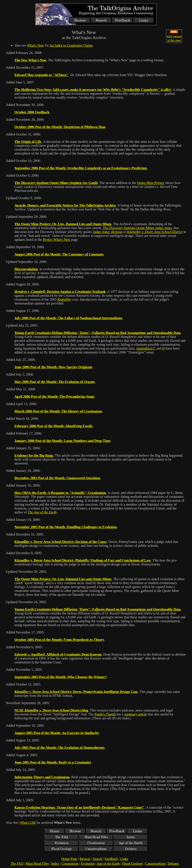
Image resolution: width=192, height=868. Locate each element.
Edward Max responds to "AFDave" (42, 75)
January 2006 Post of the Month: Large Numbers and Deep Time (62, 441)
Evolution (88, 864)
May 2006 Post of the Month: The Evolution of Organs (55, 382)
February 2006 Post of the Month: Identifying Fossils (54, 426)
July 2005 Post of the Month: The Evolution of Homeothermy (60, 748)
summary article (136, 714)
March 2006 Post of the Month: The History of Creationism (58, 411)
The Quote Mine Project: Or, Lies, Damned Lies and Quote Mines (63, 224)
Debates (173, 864)
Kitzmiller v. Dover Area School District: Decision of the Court (61, 542)
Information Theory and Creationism (42, 777)
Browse (85, 859)
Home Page (69, 859)
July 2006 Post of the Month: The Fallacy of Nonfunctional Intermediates (68, 318)
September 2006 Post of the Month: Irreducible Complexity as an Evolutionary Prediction (81, 168)
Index (55, 864)
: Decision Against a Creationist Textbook (60, 292)
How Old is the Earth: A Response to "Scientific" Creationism (60, 493)
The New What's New (30, 60)
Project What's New (57, 240)
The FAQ (17, 864)
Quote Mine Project (150, 183)
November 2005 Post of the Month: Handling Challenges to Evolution (66, 527)
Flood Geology (133, 864)
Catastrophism (155, 864)
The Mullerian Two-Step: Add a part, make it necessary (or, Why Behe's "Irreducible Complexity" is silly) (93, 90)
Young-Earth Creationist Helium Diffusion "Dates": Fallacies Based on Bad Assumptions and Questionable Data (98, 333)
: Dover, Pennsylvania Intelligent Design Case (76, 692)
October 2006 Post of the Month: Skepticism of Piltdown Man (60, 127)
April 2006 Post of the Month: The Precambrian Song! (55, 397)
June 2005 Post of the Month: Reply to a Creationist (53, 762)
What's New (35, 45)
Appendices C (146, 348)
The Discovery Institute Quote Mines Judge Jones (137, 228)
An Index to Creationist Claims (71, 45)
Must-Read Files (37, 864)
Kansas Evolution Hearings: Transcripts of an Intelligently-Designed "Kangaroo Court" (80, 807)
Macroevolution (26, 269)
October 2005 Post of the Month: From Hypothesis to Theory (59, 640)
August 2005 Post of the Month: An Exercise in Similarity (57, 733)
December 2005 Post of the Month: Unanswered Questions (57, 478)
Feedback (111, 859)
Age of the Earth (108, 864)
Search (98, 859)
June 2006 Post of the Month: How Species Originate (53, 367)
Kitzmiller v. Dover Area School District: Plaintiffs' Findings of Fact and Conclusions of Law (83, 560)
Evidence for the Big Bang (34, 455)
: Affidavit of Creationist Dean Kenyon (58, 654)
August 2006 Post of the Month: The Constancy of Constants (59, 254)
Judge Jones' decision (108, 232)
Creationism (70, 864)
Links (124, 859)
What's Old (28, 823)
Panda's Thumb (105, 714)
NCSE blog (51, 710)
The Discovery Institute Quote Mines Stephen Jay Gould (56, 183)
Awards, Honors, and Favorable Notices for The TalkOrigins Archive (65, 205)
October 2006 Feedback (32, 112)
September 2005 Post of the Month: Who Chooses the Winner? (61, 677)
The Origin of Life (28, 142)
